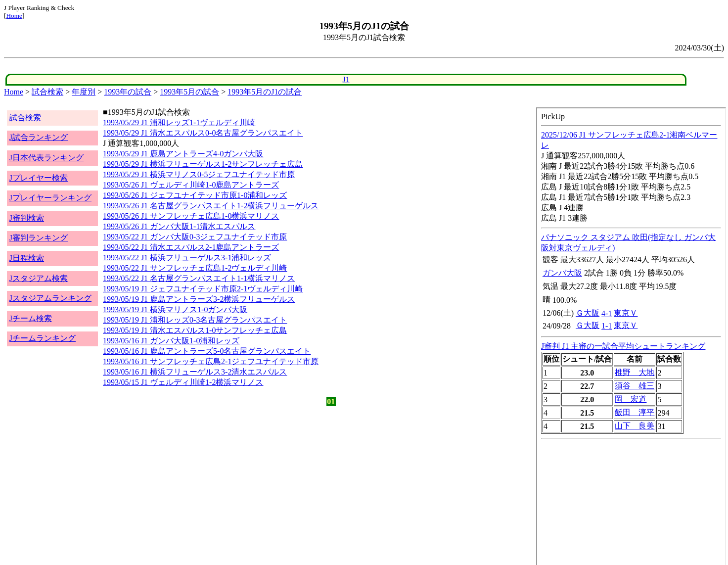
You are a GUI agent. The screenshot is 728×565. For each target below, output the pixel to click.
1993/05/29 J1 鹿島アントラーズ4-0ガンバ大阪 (183, 154)
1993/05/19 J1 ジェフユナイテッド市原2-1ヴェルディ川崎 (203, 289)
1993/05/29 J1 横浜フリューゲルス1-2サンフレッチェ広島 (203, 164)
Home (14, 16)
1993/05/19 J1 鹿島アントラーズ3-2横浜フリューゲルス (199, 299)
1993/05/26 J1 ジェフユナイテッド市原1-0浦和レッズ (195, 195)
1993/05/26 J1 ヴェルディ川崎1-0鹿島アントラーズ (191, 185)
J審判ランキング (39, 238)
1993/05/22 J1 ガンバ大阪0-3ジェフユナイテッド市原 (195, 237)
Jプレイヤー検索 (39, 178)
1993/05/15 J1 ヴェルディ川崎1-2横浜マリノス (183, 382)
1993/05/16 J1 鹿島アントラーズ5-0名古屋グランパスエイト (207, 351)
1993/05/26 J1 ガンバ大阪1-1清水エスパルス (179, 226)
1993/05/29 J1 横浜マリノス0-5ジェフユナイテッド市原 (199, 174)
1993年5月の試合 (189, 92)
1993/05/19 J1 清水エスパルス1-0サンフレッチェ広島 (195, 330)
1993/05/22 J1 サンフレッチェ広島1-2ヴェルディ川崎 (195, 268)
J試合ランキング (39, 137)
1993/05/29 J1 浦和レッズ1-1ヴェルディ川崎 (179, 122)
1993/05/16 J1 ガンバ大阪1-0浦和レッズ (171, 341)
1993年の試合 (128, 92)
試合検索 (47, 92)
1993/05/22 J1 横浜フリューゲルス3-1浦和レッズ (187, 258)
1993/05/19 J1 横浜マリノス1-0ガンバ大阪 (175, 309)
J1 (346, 79)
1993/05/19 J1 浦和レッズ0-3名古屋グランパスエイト (195, 320)
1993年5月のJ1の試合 (265, 92)
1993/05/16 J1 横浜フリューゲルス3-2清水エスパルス (195, 372)
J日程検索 (27, 258)
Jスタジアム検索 (39, 278)
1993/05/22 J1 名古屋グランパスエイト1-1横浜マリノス (199, 278)
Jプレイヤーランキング (50, 198)
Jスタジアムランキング (50, 298)
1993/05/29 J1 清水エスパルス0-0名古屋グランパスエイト (203, 133)
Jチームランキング (43, 338)
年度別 (84, 92)
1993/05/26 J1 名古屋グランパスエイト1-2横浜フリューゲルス (211, 206)
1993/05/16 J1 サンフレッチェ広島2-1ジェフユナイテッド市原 (211, 361)
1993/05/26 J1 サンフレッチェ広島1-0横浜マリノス (191, 216)
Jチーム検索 (31, 318)
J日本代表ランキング (46, 158)
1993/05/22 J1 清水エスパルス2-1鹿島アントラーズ (191, 247)
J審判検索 (27, 218)
